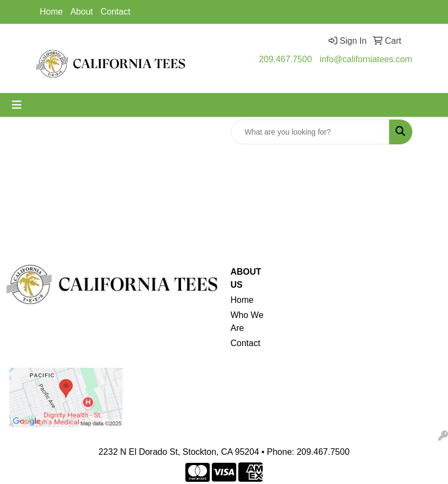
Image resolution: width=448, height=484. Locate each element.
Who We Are (247, 321)
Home (52, 12)
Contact (115, 12)
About (82, 12)
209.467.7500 (285, 59)
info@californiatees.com (366, 59)
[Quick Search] (310, 132)
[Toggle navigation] (17, 105)
